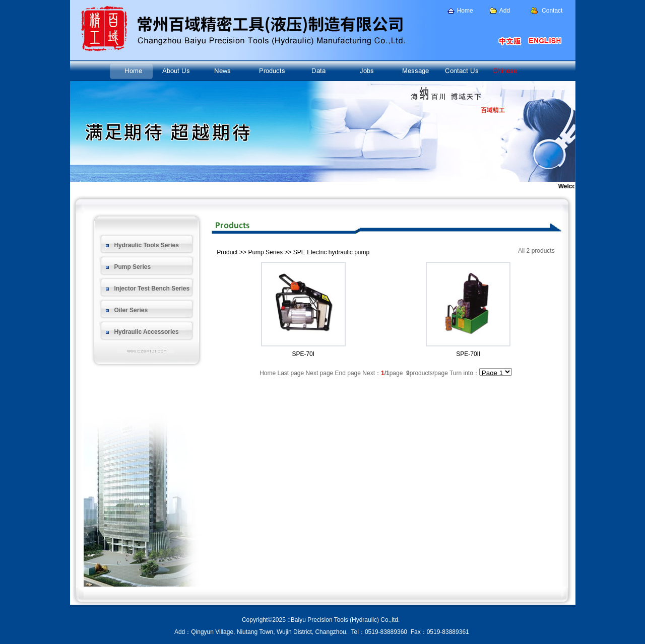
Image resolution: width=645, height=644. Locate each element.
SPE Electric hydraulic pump (331, 252)
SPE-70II (468, 354)
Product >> (232, 252)
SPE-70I (303, 354)
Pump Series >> (270, 252)
